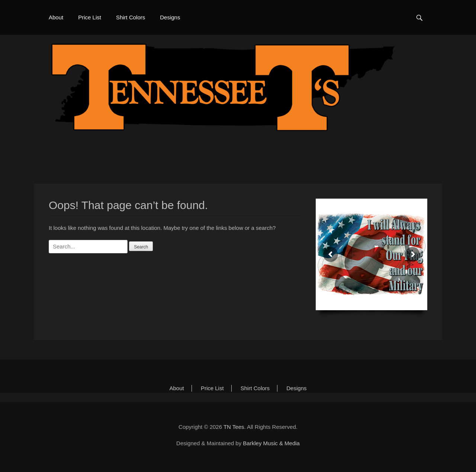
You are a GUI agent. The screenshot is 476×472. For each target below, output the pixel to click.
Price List (90, 17)
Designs (170, 17)
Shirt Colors (131, 17)
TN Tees (234, 427)
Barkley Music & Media (271, 443)
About (56, 17)
